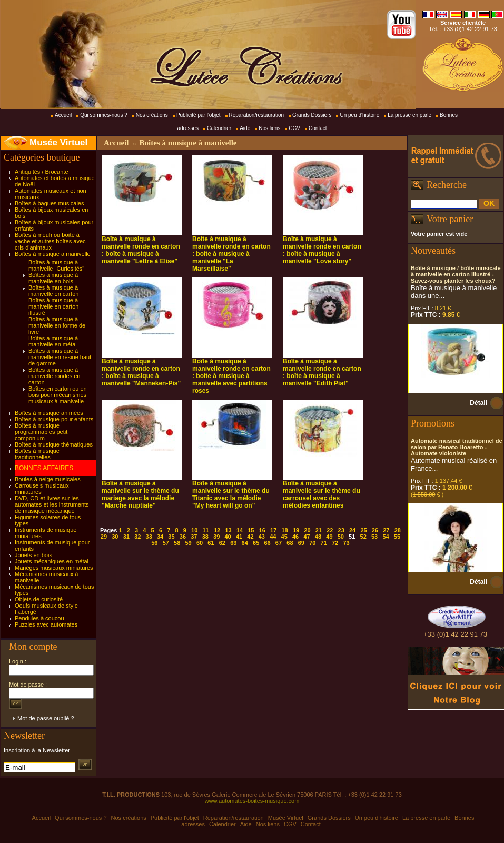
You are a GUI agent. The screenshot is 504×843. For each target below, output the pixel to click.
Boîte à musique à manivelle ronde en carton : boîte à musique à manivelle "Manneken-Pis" (141, 372)
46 (295, 537)
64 (245, 543)
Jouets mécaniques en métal (52, 561)
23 (341, 530)
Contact (318, 128)
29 (104, 537)
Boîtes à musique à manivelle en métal (53, 341)
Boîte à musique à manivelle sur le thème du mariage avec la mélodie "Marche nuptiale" (140, 494)
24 (352, 530)
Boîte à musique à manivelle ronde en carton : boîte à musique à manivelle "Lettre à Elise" (141, 250)
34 (160, 537)
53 (374, 537)
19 (296, 530)
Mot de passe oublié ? (46, 718)
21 (319, 530)
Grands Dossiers (312, 115)
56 (154, 543)
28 (398, 530)
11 (206, 530)
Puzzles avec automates (46, 624)
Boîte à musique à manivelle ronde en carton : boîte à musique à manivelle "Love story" (322, 250)
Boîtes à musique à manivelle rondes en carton (54, 376)
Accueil (63, 115)
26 (375, 530)
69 (301, 543)
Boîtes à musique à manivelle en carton (53, 291)
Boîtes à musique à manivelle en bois (53, 278)
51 (352, 537)
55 (397, 537)
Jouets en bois (33, 555)
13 (228, 530)
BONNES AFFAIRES (44, 468)
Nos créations (152, 115)
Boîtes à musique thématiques (54, 444)
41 (239, 537)
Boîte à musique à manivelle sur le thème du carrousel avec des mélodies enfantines (322, 494)
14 (240, 530)
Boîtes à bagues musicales (49, 203)
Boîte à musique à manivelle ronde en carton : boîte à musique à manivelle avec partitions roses (231, 376)
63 (233, 543)
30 (115, 537)
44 (273, 537)
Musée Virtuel (58, 142)
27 (386, 530)
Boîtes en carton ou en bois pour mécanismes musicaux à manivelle (58, 395)
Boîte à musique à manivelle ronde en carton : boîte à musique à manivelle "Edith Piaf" (322, 372)
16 (262, 530)
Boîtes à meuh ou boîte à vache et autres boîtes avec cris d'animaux (50, 241)
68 (290, 543)
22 (330, 530)
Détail (478, 403)
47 (307, 537)
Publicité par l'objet (199, 115)
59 (188, 543)
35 (171, 537)
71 (324, 543)
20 (307, 530)
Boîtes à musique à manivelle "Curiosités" (56, 265)
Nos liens (269, 128)
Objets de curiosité (39, 599)
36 (183, 537)
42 (250, 537)
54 (386, 537)
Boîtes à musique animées (49, 413)
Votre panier (450, 219)
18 (284, 530)
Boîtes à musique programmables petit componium (41, 432)
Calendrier (219, 128)
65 (256, 543)
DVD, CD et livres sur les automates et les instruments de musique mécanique (52, 504)
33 (149, 537)
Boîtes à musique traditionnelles (37, 454)
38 (205, 537)
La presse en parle (409, 115)
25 (363, 530)
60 (200, 543)
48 (318, 537)
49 (329, 537)
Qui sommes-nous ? (103, 115)
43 (262, 537)
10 (194, 530)
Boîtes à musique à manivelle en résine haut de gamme (60, 357)
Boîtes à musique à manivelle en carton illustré (53, 306)
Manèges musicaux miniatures (54, 568)
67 (279, 543)
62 (222, 543)
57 (166, 543)
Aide (245, 128)
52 (363, 537)
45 (284, 537)
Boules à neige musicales (48, 479)
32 (137, 537)
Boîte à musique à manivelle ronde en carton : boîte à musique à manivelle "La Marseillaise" (231, 254)
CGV (294, 128)
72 (335, 543)
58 (177, 543)
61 (211, 543)
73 (346, 543)
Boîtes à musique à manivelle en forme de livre (57, 325)
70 (312, 543)
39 (216, 537)
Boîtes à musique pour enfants (54, 419)
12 (217, 530)
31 (126, 537)
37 (194, 537)
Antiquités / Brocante (42, 172)
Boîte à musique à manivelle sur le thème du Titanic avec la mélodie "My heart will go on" (231, 494)
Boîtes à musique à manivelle (53, 254)
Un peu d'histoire (359, 115)
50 (341, 537)
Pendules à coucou (39, 618)
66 (267, 543)
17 (273, 530)
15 (251, 530)
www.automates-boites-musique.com (252, 801)
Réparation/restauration (257, 115)
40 (228, 537)
